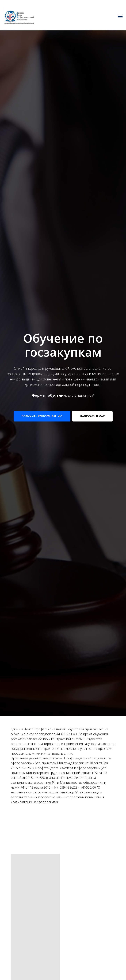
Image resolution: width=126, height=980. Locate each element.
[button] (42, 416)
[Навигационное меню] (120, 17)
